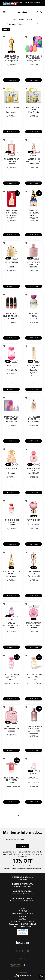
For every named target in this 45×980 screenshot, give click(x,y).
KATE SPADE (11, 370)
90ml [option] (15, 258)
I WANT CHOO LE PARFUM (11, 573)
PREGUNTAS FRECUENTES (23, 914)
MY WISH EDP (34, 520)
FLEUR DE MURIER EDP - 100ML (34, 727)
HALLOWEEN (11, 421)
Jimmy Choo (34, 164)
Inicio (15, 19)
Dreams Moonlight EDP (11, 624)
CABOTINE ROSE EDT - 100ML (11, 676)
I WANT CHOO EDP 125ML (11, 212)
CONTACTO (23, 916)
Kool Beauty (11, 112)
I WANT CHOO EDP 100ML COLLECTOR (34, 213)
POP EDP (11, 365)
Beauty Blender (34, 61)
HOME (23, 908)
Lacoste (11, 164)
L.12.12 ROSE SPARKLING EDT (11, 727)
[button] (4, 37)
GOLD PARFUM (11, 262)
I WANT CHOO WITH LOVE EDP (34, 160)
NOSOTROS (23, 911)
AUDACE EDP (11, 468)
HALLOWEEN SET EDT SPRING (11, 418)
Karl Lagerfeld (11, 61)
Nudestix (11, 318)
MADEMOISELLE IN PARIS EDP (34, 624)
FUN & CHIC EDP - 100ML (11, 521)
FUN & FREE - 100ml (34, 315)
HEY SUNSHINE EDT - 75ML (11, 779)
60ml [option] (15, 152)
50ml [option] (30, 258)
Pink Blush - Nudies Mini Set (11, 315)
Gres (11, 679)
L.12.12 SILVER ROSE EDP (34, 263)
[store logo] (23, 12)
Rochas (11, 473)
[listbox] (11, 50)
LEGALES (22, 919)
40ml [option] (8, 152)
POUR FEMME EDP (34, 366)
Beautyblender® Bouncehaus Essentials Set (34, 58)
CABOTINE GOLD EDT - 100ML (34, 676)
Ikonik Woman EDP (34, 573)
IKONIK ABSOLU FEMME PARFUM (11, 57)
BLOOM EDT (34, 778)
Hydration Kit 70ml (34, 109)
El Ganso (34, 318)
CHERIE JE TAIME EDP (34, 470)
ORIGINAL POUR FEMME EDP (11, 160)
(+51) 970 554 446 (22, 887)
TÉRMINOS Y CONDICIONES (22, 922)
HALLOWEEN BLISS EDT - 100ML (34, 419)
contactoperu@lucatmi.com (23, 894)
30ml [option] (8, 258)
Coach (11, 267)
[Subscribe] (22, 846)
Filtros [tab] (6, 29)
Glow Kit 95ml (11, 108)
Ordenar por (11, 24)
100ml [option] (11, 52)
